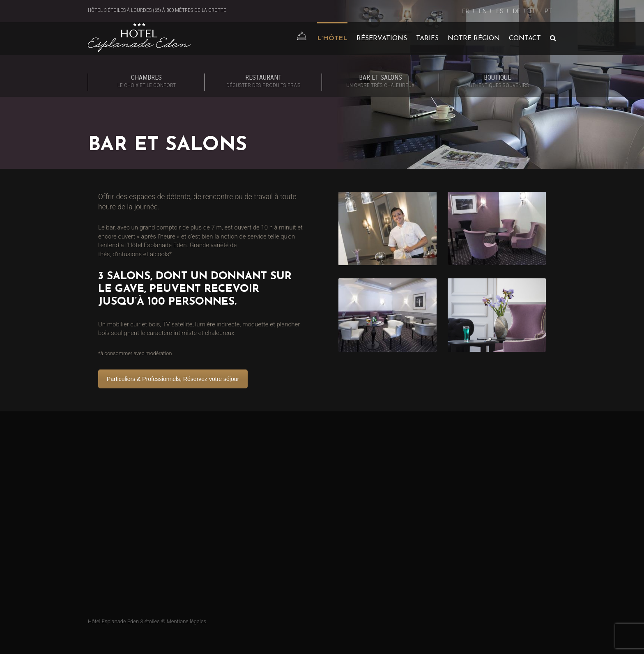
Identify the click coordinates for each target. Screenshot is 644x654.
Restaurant (263, 82)
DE (517, 11)
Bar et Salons (380, 82)
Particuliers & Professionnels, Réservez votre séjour (173, 379)
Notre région (474, 39)
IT (532, 11)
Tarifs (427, 39)
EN (483, 11)
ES (500, 11)
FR (466, 11)
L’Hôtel (332, 39)
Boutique (497, 82)
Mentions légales (186, 621)
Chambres (146, 82)
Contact (525, 39)
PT (548, 11)
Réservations (382, 39)
